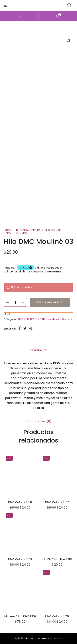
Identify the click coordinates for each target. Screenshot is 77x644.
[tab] (38, 350)
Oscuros (22, 233)
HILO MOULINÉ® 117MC (30, 319)
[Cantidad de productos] (15, 302)
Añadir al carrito (50, 302)
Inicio (8, 230)
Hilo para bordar (28, 230)
